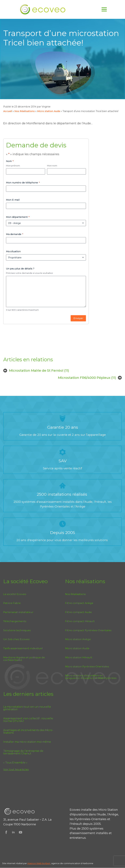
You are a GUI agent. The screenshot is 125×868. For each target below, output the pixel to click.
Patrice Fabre (12, 603)
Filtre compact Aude (78, 612)
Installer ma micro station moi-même (27, 742)
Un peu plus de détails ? (20, 269)
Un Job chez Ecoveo (16, 639)
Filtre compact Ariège (79, 603)
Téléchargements (15, 621)
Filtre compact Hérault (80, 621)
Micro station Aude (49, 111)
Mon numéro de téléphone (23, 183)
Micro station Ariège (78, 639)
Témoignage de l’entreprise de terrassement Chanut (23, 752)
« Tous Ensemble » (15, 763)
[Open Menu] (104, 9)
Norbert (46, 863)
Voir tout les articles (16, 769)
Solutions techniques (17, 630)
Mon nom (52, 166)
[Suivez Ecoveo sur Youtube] (21, 832)
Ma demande (15, 234)
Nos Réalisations (25, 111)
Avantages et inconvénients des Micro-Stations (28, 732)
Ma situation (13, 251)
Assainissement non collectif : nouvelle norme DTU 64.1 (28, 720)
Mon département (18, 217)
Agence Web (35, 863)
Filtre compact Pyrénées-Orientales (88, 630)
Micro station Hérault (79, 657)
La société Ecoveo (15, 594)
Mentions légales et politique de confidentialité (24, 659)
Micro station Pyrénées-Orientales (87, 666)
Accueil (8, 111)
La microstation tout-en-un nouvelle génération (27, 708)
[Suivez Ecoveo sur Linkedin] (13, 832)
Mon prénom (13, 166)
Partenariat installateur (18, 612)
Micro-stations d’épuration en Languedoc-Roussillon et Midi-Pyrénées (91, 677)
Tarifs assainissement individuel (23, 648)
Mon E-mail (13, 200)
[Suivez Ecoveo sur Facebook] (6, 832)
